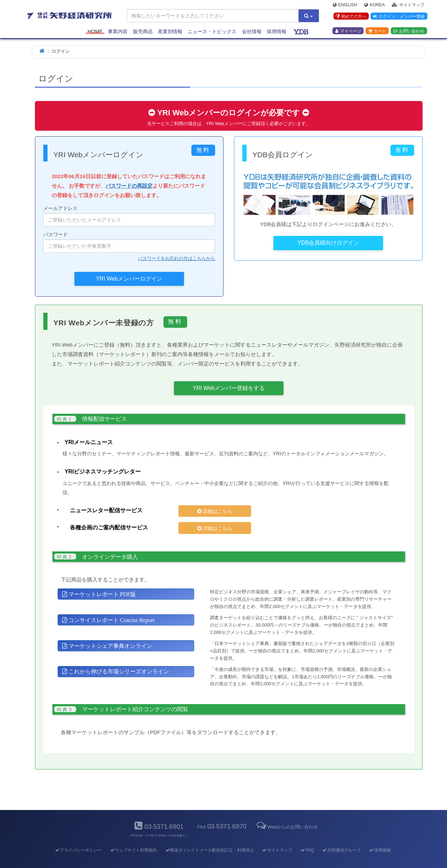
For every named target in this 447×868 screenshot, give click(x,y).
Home (95, 32)
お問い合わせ (409, 32)
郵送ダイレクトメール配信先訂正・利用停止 (209, 838)
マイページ (348, 32)
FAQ (307, 838)
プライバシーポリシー (78, 838)
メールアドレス (129, 216)
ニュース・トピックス (212, 32)
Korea (375, 6)
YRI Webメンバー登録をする (229, 388)
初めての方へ (350, 17)
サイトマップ (408, 6)
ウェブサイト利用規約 (133, 838)
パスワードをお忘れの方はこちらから (177, 258)
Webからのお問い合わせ (286, 815)
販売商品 (143, 32)
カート (377, 32)
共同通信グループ (341, 838)
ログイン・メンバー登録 (398, 17)
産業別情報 (170, 32)
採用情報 (277, 32)
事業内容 (118, 32)
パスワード (129, 242)
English (345, 6)
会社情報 (252, 32)
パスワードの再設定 (129, 186)
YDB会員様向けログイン (328, 243)
